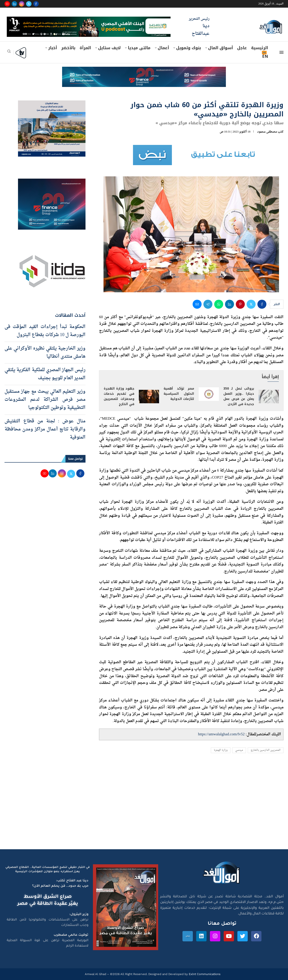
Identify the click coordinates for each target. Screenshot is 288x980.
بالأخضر (68, 48)
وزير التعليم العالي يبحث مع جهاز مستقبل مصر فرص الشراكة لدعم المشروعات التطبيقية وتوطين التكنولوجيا (45, 400)
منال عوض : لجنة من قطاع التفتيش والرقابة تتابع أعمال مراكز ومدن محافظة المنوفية (45, 429)
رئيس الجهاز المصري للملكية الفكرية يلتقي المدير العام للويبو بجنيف (45, 374)
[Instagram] (22, 4)
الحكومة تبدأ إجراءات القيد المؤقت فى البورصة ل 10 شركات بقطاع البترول (45, 331)
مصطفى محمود (267, 132)
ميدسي (239, 750)
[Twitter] (29, 4)
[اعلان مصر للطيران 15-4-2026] (52, 105)
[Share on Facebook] (262, 304)
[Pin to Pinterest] (240, 304)
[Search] (9, 53)
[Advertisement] (144, 807)
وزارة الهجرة (221, 750)
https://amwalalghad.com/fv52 (221, 734)
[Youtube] (7, 4)
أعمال (163, 48)
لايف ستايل (109, 48)
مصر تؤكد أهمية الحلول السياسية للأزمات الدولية (179, 394)
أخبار (53, 48)
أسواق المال (220, 48)
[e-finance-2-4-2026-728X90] (144, 71)
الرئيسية (260, 48)
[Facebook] (36, 4)
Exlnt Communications (204, 974)
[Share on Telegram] (208, 304)
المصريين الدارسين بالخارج (266, 750)
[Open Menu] (281, 52)
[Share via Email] (197, 304)
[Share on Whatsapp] (219, 304)
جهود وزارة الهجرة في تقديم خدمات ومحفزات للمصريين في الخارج (119, 396)
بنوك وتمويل (189, 48)
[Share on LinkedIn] (229, 304)
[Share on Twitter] (251, 304)
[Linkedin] (14, 4)
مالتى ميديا (139, 48)
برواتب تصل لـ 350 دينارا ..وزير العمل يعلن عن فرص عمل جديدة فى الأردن (239, 396)
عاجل (242, 48)
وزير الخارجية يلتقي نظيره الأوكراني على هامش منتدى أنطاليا (45, 353)
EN (265, 56)
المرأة (85, 48)
